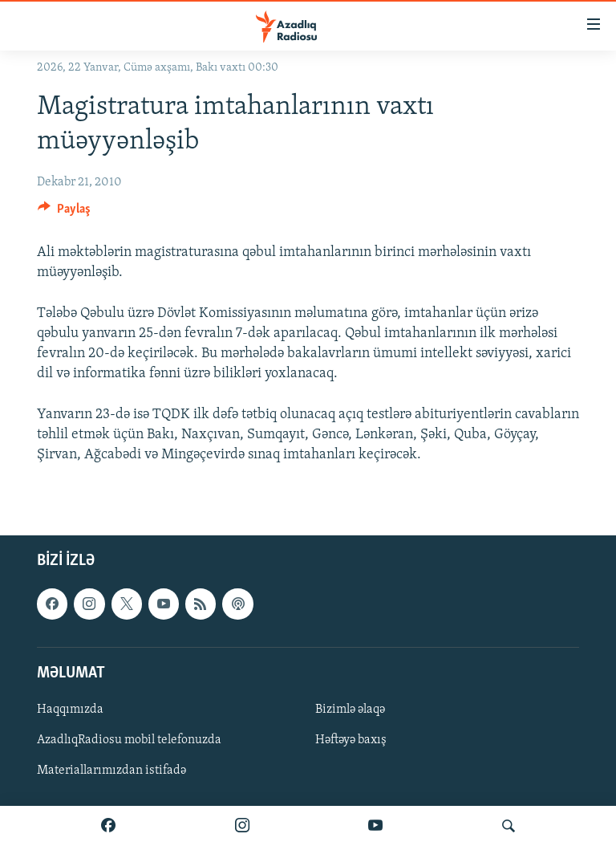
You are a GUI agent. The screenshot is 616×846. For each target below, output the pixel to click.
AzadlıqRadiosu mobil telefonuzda (129, 740)
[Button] (64, 213)
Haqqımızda (70, 710)
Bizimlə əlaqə (350, 710)
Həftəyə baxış (351, 740)
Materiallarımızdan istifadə (111, 771)
